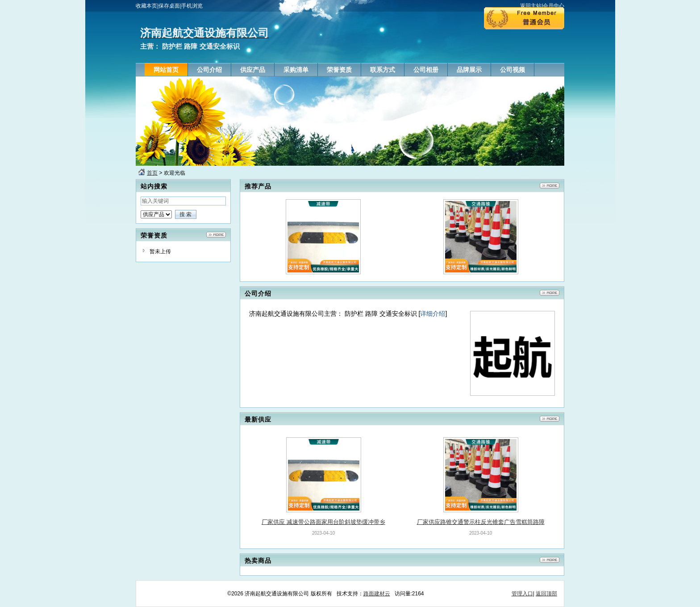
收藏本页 (146, 6)
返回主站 (531, 6)
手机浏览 (192, 6)
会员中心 (554, 6)
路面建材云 (377, 594)
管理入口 (522, 594)
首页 (152, 173)
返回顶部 (546, 594)
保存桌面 (169, 6)
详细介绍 (433, 314)
